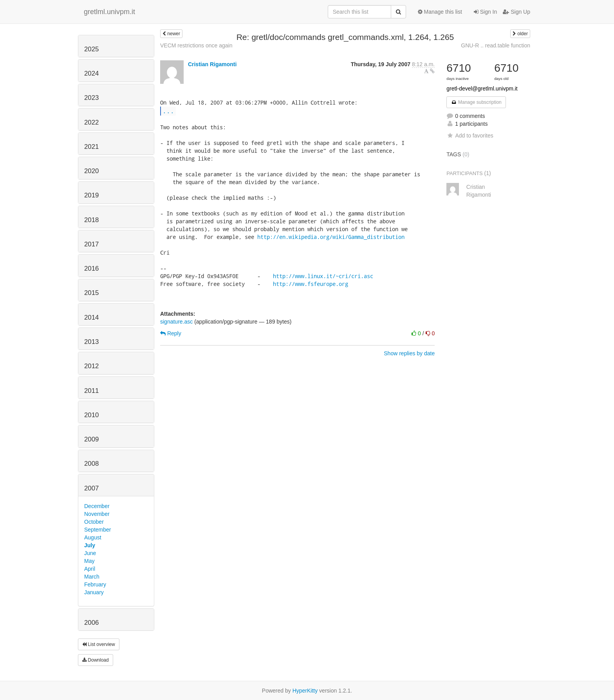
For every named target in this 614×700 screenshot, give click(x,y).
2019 (91, 195)
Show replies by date (409, 353)
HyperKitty (305, 691)
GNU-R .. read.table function (496, 45)
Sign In (485, 12)
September (98, 530)
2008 (91, 464)
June (90, 553)
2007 (91, 488)
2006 (91, 623)
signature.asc (176, 322)
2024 (91, 73)
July (90, 545)
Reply (171, 333)
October (94, 522)
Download (96, 660)
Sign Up (516, 12)
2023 (91, 98)
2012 (91, 366)
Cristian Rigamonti (212, 64)
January (94, 592)
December (97, 506)
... (168, 111)
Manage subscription (476, 102)
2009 (91, 439)
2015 (91, 293)
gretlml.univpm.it (109, 12)
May (89, 561)
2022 (91, 122)
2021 (91, 147)
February (95, 584)
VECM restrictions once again (196, 45)
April (90, 569)
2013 (91, 342)
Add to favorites (470, 136)
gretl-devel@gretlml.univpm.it (482, 89)
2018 (91, 220)
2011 (91, 391)
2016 (91, 269)
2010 (91, 415)
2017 (91, 244)
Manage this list (440, 12)
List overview (99, 644)
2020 (91, 171)
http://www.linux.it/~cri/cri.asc (323, 276)
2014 (91, 317)
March (92, 577)
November (97, 514)
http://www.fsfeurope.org (311, 284)
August (93, 537)
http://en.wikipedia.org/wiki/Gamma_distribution (331, 237)
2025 (91, 49)
